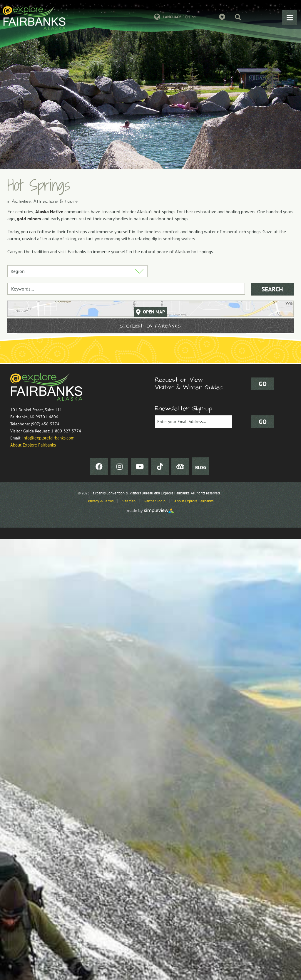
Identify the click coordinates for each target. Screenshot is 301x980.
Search (272, 289)
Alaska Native (49, 212)
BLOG (201, 467)
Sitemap (129, 501)
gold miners (29, 219)
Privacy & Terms (101, 501)
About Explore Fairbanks (33, 445)
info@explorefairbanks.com (48, 438)
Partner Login (155, 501)
